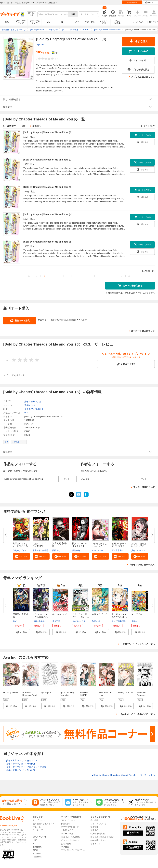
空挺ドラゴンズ (99, 614)
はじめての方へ (139, 22)
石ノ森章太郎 (118, 550)
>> (129, 276)
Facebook (37, 857)
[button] (21, 556)
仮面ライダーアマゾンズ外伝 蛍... (119, 546)
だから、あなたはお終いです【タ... (139, 546)
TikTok (36, 850)
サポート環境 (67, 834)
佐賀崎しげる (19, 550)
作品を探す (66, 824)
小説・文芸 (90, 22)
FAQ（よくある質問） (71, 837)
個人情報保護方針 (98, 834)
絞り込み (32, 14)
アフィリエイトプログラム (73, 850)
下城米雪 (121, 621)
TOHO (140, 550)
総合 (7, 22)
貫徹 (133, 550)
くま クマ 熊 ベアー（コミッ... (81, 616)
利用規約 (94, 830)
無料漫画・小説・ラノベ (44, 824)
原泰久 (134, 621)
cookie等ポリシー (98, 840)
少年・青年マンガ (21, 22)
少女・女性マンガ (35, 22)
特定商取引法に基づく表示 (102, 837)
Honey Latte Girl (126, 692)
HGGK (100, 550)
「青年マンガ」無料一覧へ (142, 565)
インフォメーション (70, 840)
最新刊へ (37, 126)
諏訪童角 (76, 550)
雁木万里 (56, 621)
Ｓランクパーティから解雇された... (40, 617)
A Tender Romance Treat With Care (30, 695)
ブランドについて (98, 824)
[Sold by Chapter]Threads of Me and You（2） (48, 160)
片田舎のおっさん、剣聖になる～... (20, 546)
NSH (94, 550)
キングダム (137, 614)
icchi (129, 621)
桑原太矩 (96, 621)
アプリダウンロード (70, 827)
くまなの (85, 621)
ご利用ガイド (153, 22)
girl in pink (46, 692)
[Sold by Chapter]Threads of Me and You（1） (48, 132)
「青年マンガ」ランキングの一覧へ (138, 644)
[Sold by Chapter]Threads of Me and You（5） (48, 242)
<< (29, 276)
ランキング (38, 830)
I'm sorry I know (11, 692)
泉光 (15, 621)
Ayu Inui (41, 44)
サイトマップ (96, 844)
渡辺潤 (45, 550)
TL (62, 22)
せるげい (76, 621)
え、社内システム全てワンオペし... (119, 617)
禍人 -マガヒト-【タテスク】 (79, 545)
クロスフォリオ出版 (34, 409)
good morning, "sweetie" (67, 694)
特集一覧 (37, 827)
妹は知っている (60, 614)
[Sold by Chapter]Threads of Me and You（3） (48, 187)
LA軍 (35, 621)
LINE (35, 840)
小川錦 (41, 621)
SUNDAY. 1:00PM (84, 694)
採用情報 (94, 827)
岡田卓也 (56, 550)
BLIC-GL (29, 413)
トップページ (39, 820)
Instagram (37, 847)
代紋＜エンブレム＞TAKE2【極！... (40, 546)
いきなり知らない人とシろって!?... (99, 546)
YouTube (37, 854)
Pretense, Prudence (142, 694)
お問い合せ (66, 844)
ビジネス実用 (104, 22)
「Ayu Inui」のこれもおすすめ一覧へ (137, 714)
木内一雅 (37, 550)
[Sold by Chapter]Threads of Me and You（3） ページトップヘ (123, 775)
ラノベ (76, 22)
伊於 (114, 621)
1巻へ (24, 126)
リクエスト (66, 847)
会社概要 (94, 820)
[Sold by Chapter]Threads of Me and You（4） (48, 214)
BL (48, 22)
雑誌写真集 (118, 22)
